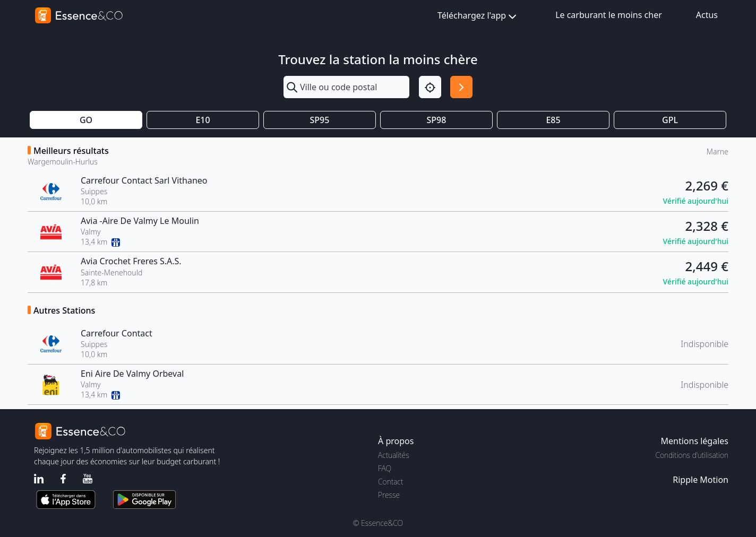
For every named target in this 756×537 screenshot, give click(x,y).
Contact (390, 482)
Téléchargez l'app (478, 16)
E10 (203, 120)
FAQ (385, 468)
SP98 (437, 120)
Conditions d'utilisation (692, 455)
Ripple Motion (701, 480)
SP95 (320, 120)
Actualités (394, 455)
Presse (389, 495)
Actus (707, 15)
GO (86, 120)
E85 (553, 120)
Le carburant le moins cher (609, 15)
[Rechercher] (461, 87)
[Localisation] (430, 87)
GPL (670, 120)
